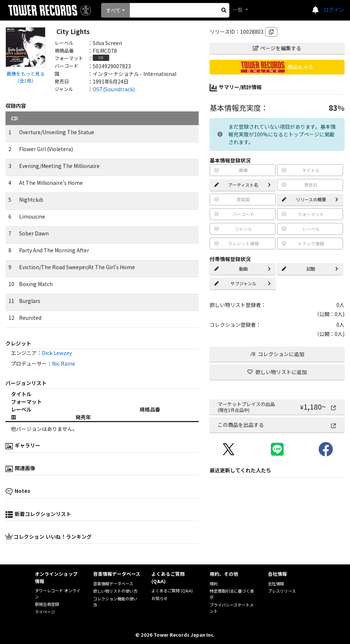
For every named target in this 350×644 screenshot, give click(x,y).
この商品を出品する (277, 425)
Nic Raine (64, 363)
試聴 (310, 269)
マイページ (45, 612)
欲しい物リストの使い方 (115, 591)
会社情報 (276, 583)
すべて (113, 10)
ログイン (334, 10)
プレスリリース (282, 591)
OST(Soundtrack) (114, 89)
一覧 (238, 10)
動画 (243, 269)
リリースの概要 (310, 199)
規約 (214, 583)
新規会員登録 (47, 604)
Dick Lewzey (57, 353)
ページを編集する (277, 48)
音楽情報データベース (113, 583)
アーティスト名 (243, 185)
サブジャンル (243, 283)
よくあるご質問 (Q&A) (172, 590)
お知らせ (159, 598)
